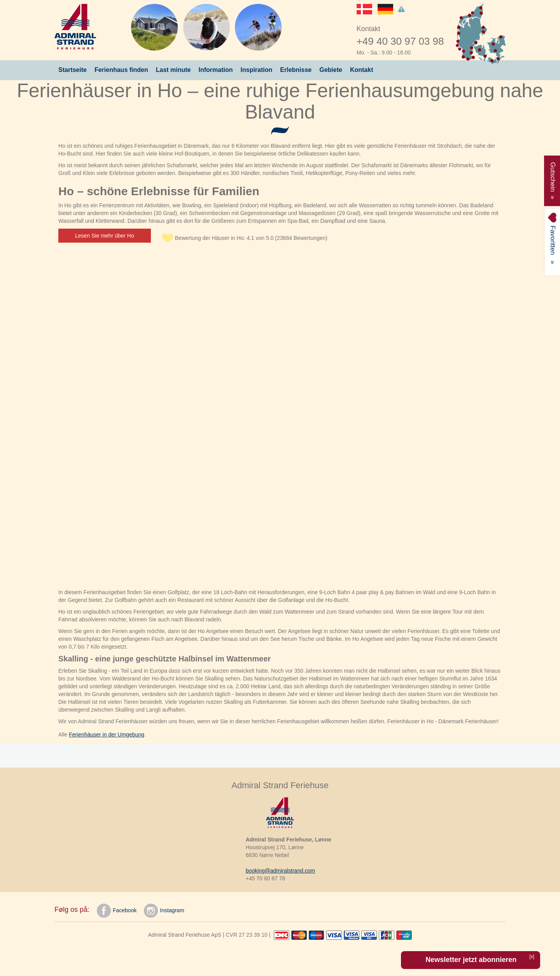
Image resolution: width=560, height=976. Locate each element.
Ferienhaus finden (121, 70)
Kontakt (362, 70)
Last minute (173, 70)
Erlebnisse (296, 70)
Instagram (164, 911)
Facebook (117, 911)
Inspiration (257, 70)
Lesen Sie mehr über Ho (105, 236)
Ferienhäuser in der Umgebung (107, 735)
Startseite (73, 70)
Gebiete (331, 70)
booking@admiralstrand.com (280, 871)
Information (216, 70)
